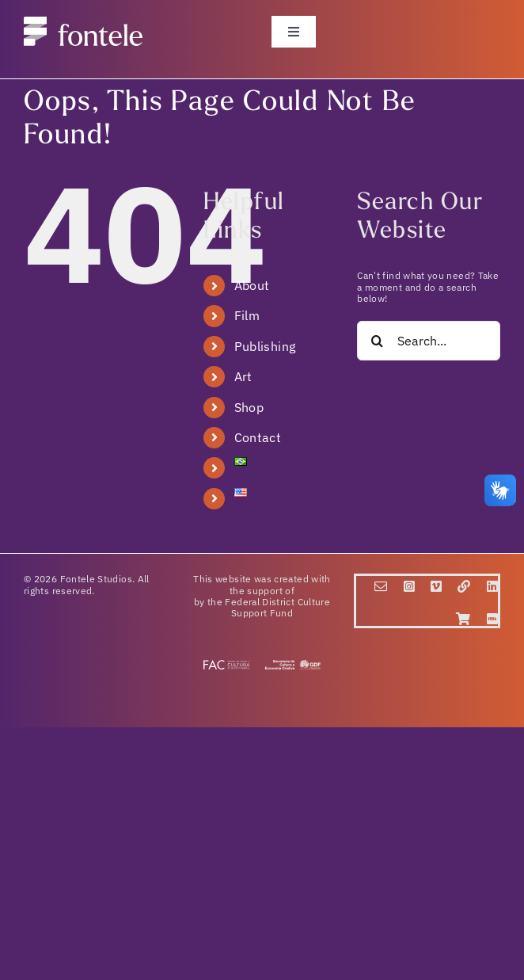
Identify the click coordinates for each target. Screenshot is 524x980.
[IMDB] (492, 619)
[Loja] (463, 619)
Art (243, 376)
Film (247, 315)
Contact (258, 437)
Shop (249, 407)
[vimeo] (436, 586)
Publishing (265, 346)
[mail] (381, 586)
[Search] (377, 341)
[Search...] (429, 341)
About (252, 285)
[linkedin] (492, 586)
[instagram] (409, 586)
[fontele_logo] (83, 26)
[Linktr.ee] (464, 586)
